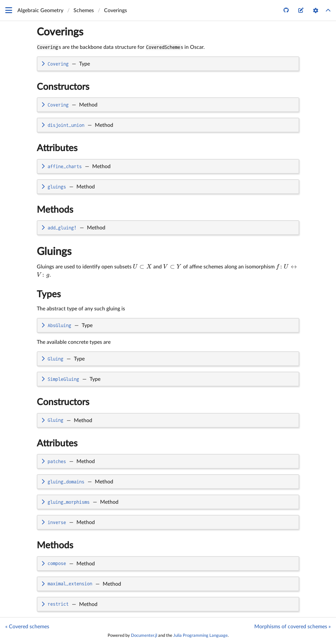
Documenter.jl (144, 635)
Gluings (54, 252)
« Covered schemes (27, 627)
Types (49, 294)
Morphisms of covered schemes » (293, 627)
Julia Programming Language (200, 635)
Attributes (57, 148)
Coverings (60, 32)
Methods (55, 210)
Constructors (63, 87)
